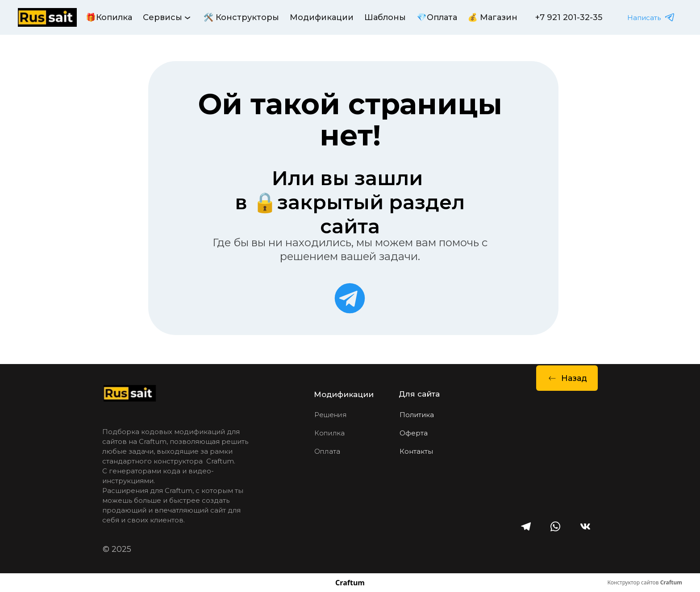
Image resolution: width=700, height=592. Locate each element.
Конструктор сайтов (645, 583)
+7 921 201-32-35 (569, 17)
